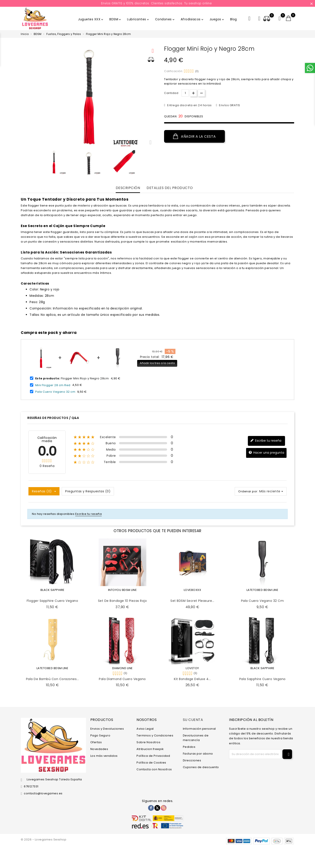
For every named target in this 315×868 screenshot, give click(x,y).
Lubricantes (138, 19)
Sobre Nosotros (148, 742)
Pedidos (189, 747)
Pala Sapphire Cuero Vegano (262, 679)
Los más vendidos (104, 756)
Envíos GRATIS (229, 105)
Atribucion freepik (150, 749)
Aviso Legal (145, 729)
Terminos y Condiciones (155, 735)
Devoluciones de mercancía (196, 738)
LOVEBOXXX (192, 590)
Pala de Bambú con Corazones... (52, 679)
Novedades (99, 749)
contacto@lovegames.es (43, 793)
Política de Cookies (151, 763)
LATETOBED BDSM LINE (262, 590)
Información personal (199, 729)
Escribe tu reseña (266, 441)
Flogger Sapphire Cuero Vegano (52, 601)
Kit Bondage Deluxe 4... (192, 679)
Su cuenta (193, 720)
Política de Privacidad (153, 756)
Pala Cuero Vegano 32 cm (55, 392)
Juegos (217, 19)
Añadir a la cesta (194, 136)
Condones (165, 19)
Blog (234, 19)
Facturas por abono (198, 754)
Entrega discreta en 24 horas (189, 105)
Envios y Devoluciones (107, 729)
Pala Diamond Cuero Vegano (122, 679)
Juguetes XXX (91, 19)
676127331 (31, 786)
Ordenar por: (248, 491)
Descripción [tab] (128, 188)
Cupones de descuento (201, 767)
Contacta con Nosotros (154, 769)
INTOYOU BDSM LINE (122, 590)
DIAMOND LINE (122, 668)
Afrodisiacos (192, 19)
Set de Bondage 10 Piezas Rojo (122, 601)
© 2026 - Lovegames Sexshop (44, 839)
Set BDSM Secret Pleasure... (192, 601)
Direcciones (192, 760)
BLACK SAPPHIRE (52, 590)
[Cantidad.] (185, 93)
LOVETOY (192, 668)
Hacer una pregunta (266, 453)
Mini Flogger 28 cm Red (53, 385)
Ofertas (96, 742)
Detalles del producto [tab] (170, 188)
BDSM (115, 19)
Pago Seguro (100, 735)
